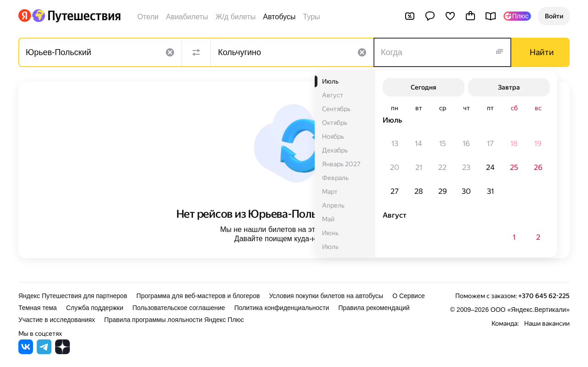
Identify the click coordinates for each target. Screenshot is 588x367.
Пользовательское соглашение (179, 308)
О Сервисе (409, 296)
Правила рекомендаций (374, 308)
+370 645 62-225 (544, 296)
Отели (148, 17)
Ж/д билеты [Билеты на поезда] (236, 17)
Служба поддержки (95, 308)
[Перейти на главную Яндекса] (25, 16)
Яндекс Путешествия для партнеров (73, 296)
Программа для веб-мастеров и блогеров (198, 296)
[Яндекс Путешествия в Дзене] (62, 352)
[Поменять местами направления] (196, 52)
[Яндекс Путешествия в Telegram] (44, 352)
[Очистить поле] (170, 52)
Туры (312, 17)
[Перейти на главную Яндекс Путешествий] (76, 16)
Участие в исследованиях (57, 320)
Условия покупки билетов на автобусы (326, 296)
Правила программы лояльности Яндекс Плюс (174, 320)
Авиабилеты (187, 17)
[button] (554, 16)
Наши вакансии (547, 323)
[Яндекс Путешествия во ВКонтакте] (26, 352)
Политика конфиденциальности (282, 308)
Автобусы (280, 17)
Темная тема (38, 308)
